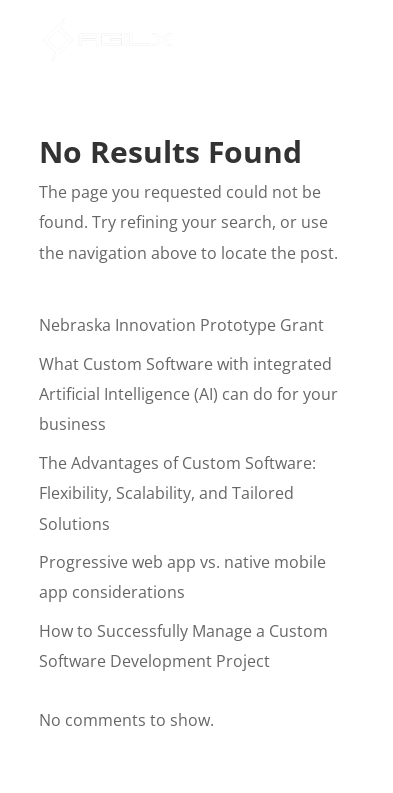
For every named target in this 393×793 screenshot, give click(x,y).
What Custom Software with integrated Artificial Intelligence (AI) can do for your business (188, 394)
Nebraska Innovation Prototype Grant (181, 325)
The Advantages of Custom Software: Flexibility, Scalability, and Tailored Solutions (177, 493)
